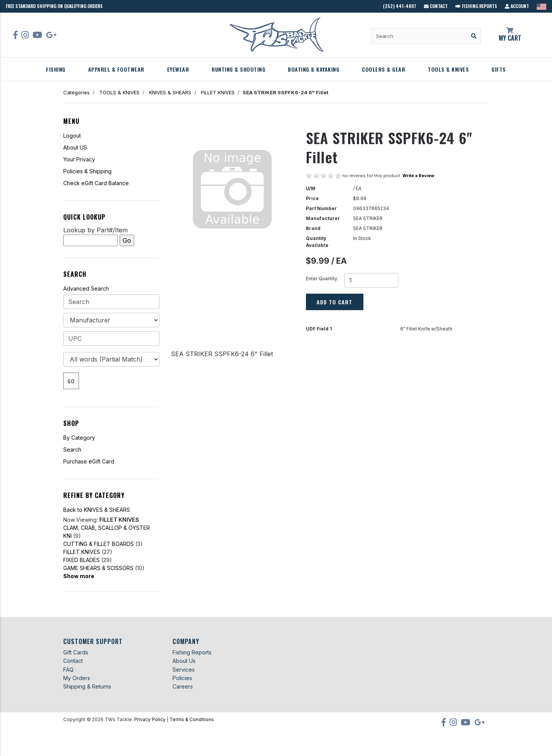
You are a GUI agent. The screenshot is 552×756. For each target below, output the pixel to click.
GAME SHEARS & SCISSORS (98, 568)
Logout (72, 136)
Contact (436, 6)
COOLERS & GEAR (384, 69)
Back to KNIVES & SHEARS (97, 510)
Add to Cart (334, 302)
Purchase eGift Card (89, 461)
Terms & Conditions (192, 719)
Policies (182, 678)
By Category (79, 438)
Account (517, 6)
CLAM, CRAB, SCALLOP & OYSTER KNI (107, 532)
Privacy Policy (150, 719)
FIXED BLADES (81, 560)
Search (72, 449)
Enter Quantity (322, 279)
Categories (76, 92)
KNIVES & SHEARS (170, 92)
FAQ (68, 670)
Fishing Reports (476, 6)
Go (71, 381)
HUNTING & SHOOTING (238, 69)
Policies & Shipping (87, 171)
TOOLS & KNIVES (448, 69)
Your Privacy (79, 159)
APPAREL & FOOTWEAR (116, 69)
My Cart (510, 35)
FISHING (56, 69)
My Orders (77, 678)
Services (184, 670)
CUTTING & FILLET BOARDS (99, 544)
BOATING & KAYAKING (314, 69)
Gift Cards (76, 652)
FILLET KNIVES (218, 92)
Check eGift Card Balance (96, 183)
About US (75, 147)
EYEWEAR (178, 69)
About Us (184, 661)
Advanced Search (86, 288)
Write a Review (418, 176)
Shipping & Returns (87, 686)
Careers (183, 686)
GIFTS (499, 69)
